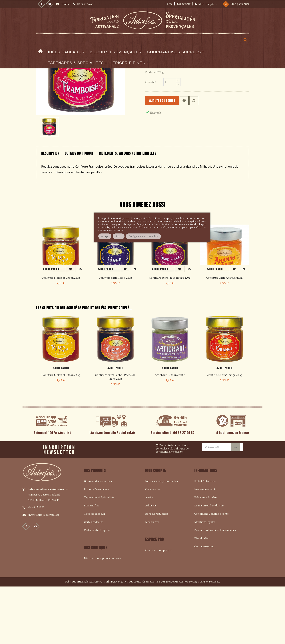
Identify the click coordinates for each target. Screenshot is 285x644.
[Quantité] (170, 140)
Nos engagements (205, 547)
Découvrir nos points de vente (103, 616)
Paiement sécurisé (205, 555)
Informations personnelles (161, 539)
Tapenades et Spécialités (99, 555)
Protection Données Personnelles (215, 588)
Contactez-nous (204, 604)
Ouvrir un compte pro (159, 608)
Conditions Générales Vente (211, 571)
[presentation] (128, 506)
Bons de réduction (157, 571)
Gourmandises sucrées (98, 539)
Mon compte (156, 528)
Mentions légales (205, 580)
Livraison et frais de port (209, 563)
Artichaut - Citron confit (170, 433)
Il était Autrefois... (205, 539)
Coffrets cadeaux (94, 571)
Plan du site (201, 596)
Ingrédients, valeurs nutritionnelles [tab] (128, 211)
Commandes (153, 547)
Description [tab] (50, 211)
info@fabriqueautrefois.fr (44, 572)
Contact (66, 4)
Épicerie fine (92, 563)
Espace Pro (184, 4)
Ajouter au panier (168, 158)
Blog (170, 4)
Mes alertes (152, 580)
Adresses (151, 563)
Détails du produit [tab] (79, 211)
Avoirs (149, 555)
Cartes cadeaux (93, 580)
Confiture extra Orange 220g (224, 433)
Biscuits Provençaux (97, 547)
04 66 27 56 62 (36, 565)
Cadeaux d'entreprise (97, 588)
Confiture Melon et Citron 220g (61, 433)
